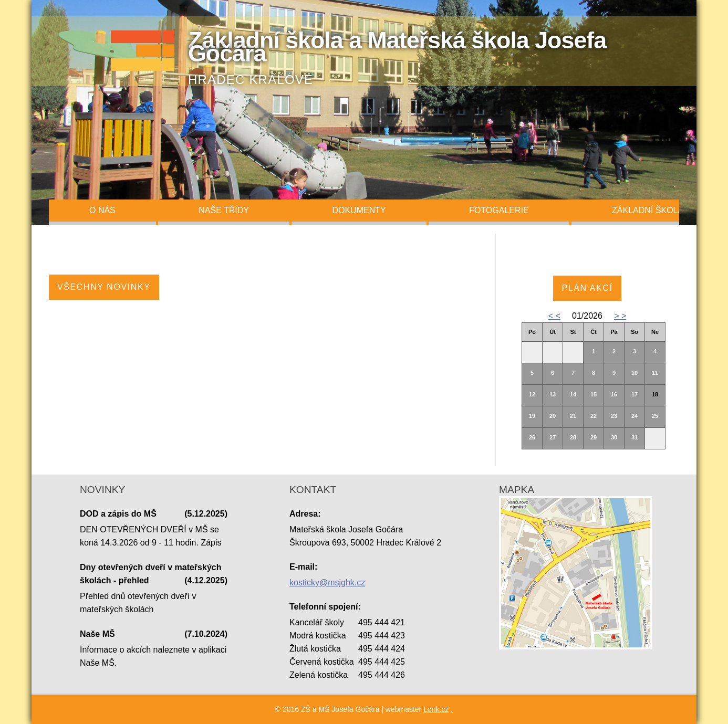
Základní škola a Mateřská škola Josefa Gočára (397, 46)
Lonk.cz (436, 709)
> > (620, 316)
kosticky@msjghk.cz (327, 583)
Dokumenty (359, 210)
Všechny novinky (104, 287)
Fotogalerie (499, 210)
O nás (102, 210)
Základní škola (648, 210)
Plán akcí (587, 288)
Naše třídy (224, 210)
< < (554, 316)
